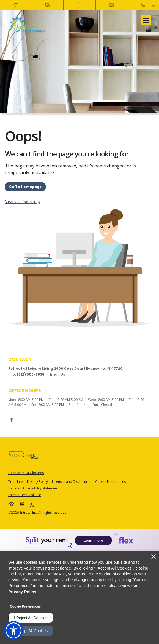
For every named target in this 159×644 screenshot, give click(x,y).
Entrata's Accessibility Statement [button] (33, 488)
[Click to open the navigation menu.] (146, 20)
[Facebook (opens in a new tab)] (12, 420)
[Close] (153, 557)
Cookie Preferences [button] (110, 482)
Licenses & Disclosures (26, 473)
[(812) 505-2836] (143, 5)
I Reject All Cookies (31, 618)
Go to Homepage (25, 187)
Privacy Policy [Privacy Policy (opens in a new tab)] (37, 482)
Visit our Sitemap (23, 201)
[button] (16, 5)
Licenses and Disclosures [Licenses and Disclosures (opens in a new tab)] (72, 482)
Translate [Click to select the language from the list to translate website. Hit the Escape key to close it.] (16, 482)
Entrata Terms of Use (25, 495)
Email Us (57, 374)
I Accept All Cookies (31, 631)
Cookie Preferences (25, 606)
